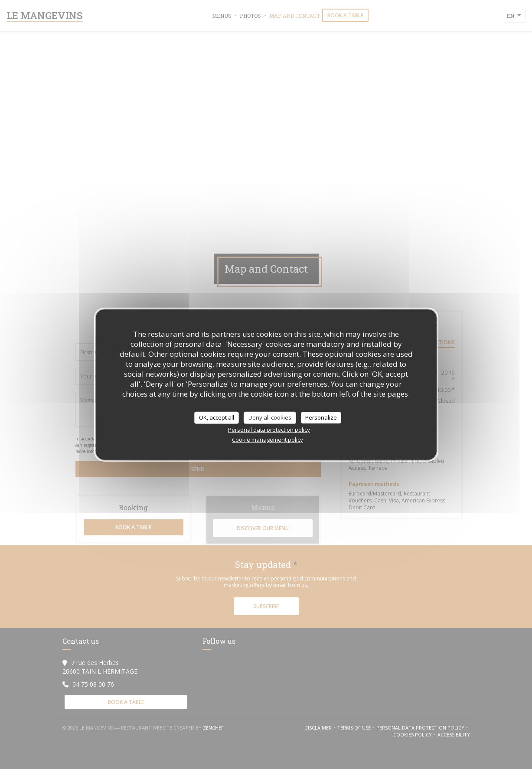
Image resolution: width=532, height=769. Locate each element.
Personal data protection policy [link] (269, 429)
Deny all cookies (270, 417)
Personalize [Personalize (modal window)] (321, 417)
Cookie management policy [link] (268, 439)
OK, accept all (217, 417)
